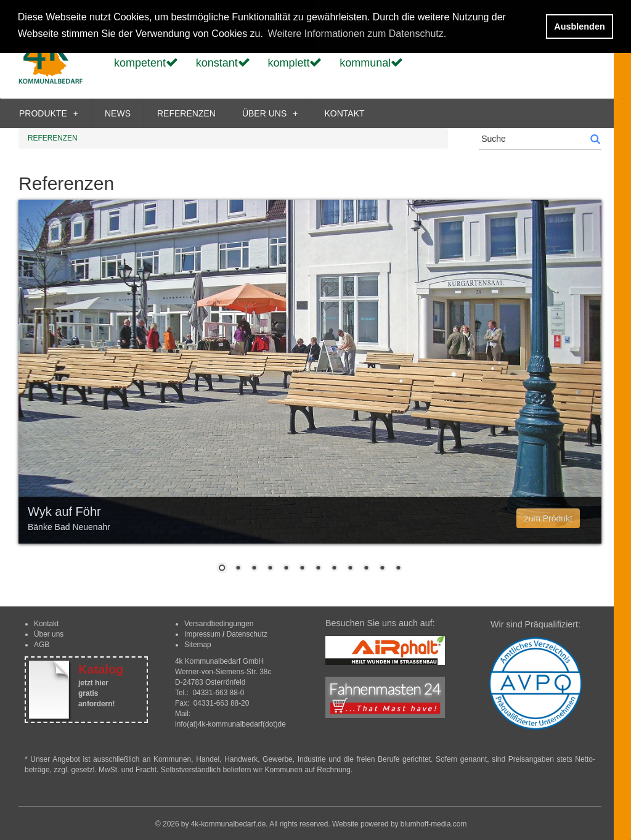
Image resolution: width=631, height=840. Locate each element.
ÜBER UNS (270, 113)
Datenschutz (247, 634)
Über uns (49, 634)
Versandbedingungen (219, 624)
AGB (42, 645)
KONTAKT (344, 113)
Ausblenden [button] (579, 27)
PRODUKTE (49, 113)
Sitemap (198, 645)
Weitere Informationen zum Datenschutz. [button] (357, 34)
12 (398, 569)
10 (366, 569)
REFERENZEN (186, 113)
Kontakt (46, 624)
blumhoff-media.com (434, 824)
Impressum (202, 634)
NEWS (118, 113)
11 (382, 569)
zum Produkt (548, 518)
